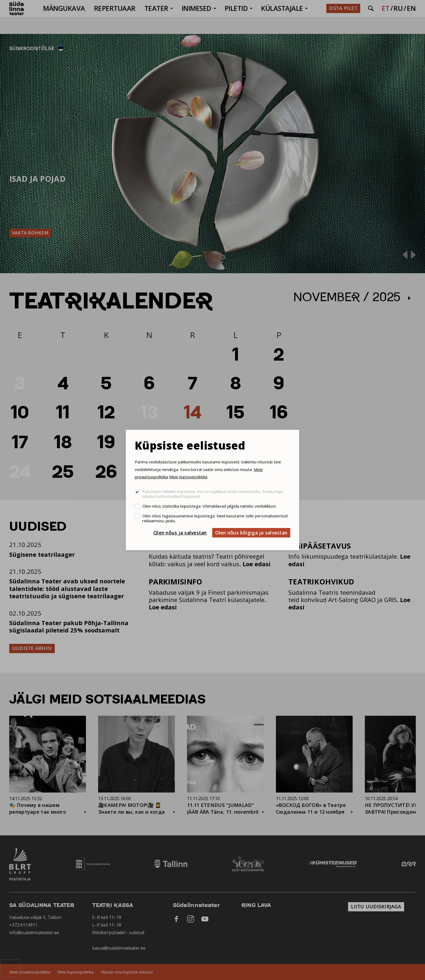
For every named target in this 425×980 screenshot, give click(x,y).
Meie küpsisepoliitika (188, 477)
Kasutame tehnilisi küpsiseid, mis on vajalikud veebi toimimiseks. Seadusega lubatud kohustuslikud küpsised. (213, 494)
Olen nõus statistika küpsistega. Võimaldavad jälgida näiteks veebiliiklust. (210, 506)
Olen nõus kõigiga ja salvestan (251, 533)
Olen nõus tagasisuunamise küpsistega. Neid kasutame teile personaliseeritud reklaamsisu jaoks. (215, 518)
